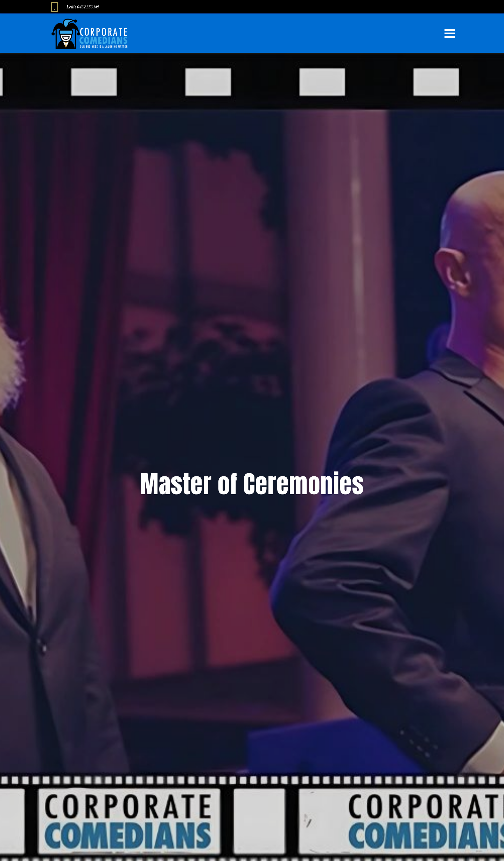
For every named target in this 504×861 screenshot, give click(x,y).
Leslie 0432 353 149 (83, 7)
